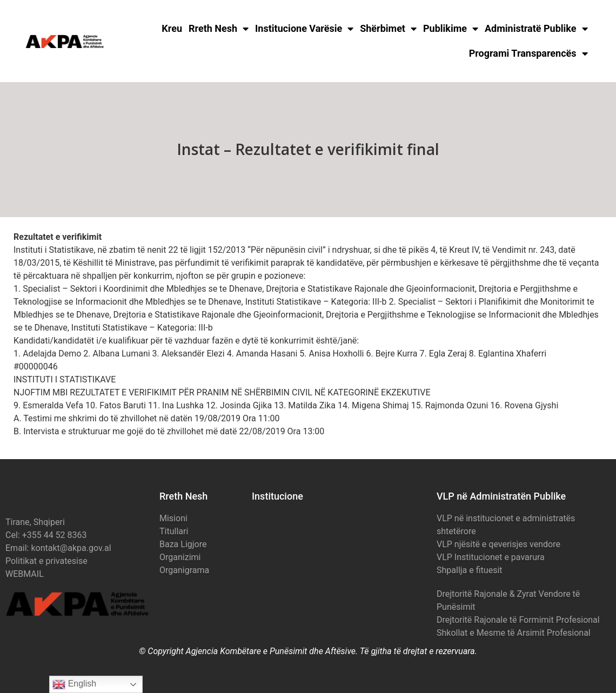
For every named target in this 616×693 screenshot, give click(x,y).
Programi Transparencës (528, 53)
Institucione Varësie (304, 29)
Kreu (172, 28)
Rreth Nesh (219, 29)
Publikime (451, 29)
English (74, 684)
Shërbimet (388, 29)
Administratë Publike (536, 29)
